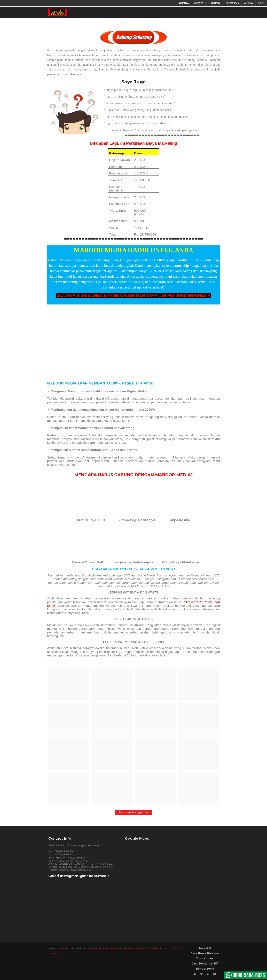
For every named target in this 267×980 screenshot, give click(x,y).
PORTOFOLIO (232, 3)
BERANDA (184, 3)
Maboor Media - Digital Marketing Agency (110, 948)
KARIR (261, 3)
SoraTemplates (67, 948)
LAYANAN (199, 3)
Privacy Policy (139, 948)
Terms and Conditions (171, 948)
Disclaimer (153, 948)
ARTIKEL (249, 3)
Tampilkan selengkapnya (133, 812)
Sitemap (53, 953)
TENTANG (216, 3)
